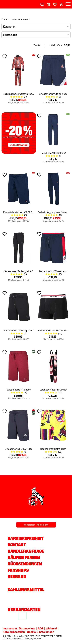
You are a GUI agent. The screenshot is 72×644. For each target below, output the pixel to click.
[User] (61, 3)
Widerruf (51, 628)
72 (69, 45)
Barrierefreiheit (26, 538)
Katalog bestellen (14, 632)
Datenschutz (27, 628)
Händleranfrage (26, 551)
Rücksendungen (25, 564)
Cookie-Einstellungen (41, 632)
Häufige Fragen (24, 557)
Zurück (5, 20)
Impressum (10, 628)
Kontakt (17, 545)
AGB (41, 628)
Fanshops (18, 570)
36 (65, 45)
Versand (17, 577)
